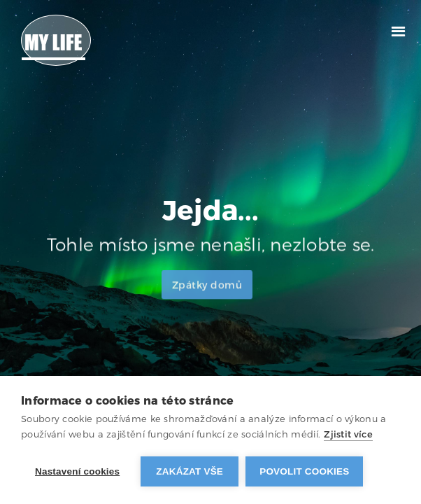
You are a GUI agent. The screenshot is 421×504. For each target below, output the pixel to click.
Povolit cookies (304, 471)
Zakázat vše (190, 471)
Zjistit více (348, 434)
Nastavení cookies (77, 471)
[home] (56, 40)
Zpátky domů (207, 291)
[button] (398, 30)
